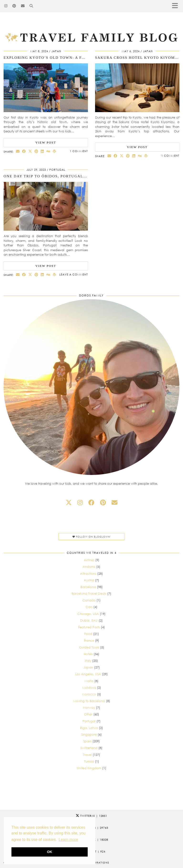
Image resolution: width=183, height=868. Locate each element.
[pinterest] (103, 502)
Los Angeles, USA (88, 674)
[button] (177, 6)
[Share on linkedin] (42, 151)
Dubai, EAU (89, 620)
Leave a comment (74, 274)
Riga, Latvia (89, 728)
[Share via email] (18, 151)
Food (88, 634)
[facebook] (91, 502)
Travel (87, 755)
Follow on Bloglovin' (92, 537)
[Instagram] (6, 6)
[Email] (23, 6)
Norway (89, 708)
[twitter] (69, 502)
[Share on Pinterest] (36, 151)
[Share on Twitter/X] (30, 151)
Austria (89, 580)
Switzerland (89, 748)
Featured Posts (89, 627)
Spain (87, 741)
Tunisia (89, 761)
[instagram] (80, 502)
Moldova (89, 688)
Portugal (57, 170)
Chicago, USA (88, 614)
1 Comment (79, 151)
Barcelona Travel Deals (89, 594)
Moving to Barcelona (89, 701)
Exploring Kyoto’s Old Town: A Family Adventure (63, 58)
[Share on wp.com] (55, 151)
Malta (89, 681)
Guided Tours (89, 647)
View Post (46, 142)
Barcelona (88, 587)
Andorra (89, 567)
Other (88, 714)
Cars (89, 607)
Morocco (89, 694)
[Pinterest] (14, 6)
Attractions (88, 574)
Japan (56, 51)
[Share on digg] (48, 151)
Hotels (88, 654)
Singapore (89, 734)
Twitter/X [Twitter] (91, 816)
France (89, 640)
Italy (88, 661)
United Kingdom (89, 768)
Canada (89, 600)
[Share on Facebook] (24, 151)
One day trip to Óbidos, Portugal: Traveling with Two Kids (74, 176)
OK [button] (50, 852)
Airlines (89, 560)
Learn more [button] (68, 840)
